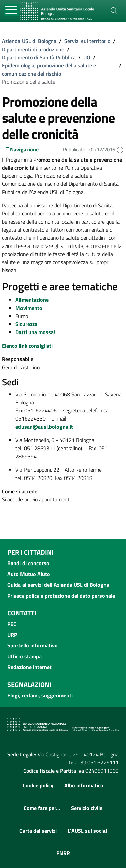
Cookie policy (38, 785)
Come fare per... (42, 808)
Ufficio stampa (25, 656)
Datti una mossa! (35, 332)
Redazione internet (30, 667)
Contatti (22, 613)
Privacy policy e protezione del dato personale (61, 596)
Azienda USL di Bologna (29, 41)
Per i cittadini (31, 552)
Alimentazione (32, 300)
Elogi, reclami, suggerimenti (40, 695)
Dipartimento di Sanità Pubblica (39, 57)
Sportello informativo (33, 645)
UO (87, 57)
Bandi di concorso (28, 563)
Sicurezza (26, 324)
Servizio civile (87, 808)
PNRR (63, 853)
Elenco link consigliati (27, 346)
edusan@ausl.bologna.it (44, 427)
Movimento (29, 308)
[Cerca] (114, 11)
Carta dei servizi (38, 831)
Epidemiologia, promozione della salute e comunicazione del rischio (49, 69)
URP (12, 635)
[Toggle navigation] (12, 10)
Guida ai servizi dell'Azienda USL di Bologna (58, 585)
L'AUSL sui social (87, 831)
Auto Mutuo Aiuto (29, 574)
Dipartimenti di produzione (33, 49)
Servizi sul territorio (87, 41)
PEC (12, 624)
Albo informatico (84, 785)
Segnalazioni (29, 684)
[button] (120, 150)
